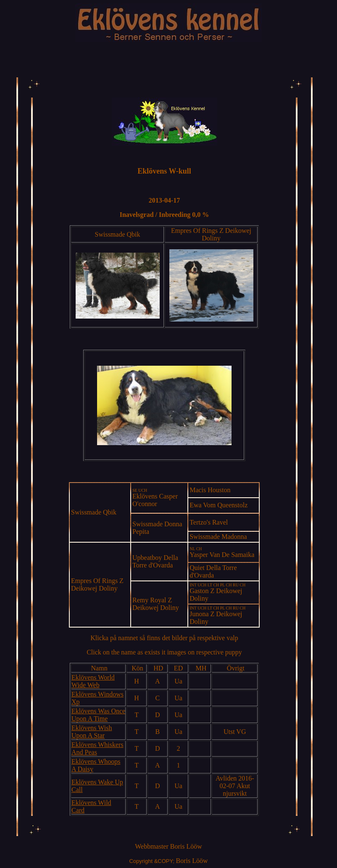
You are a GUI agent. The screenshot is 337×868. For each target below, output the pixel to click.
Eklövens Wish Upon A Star (92, 732)
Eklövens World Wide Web (93, 681)
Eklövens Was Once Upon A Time (98, 715)
